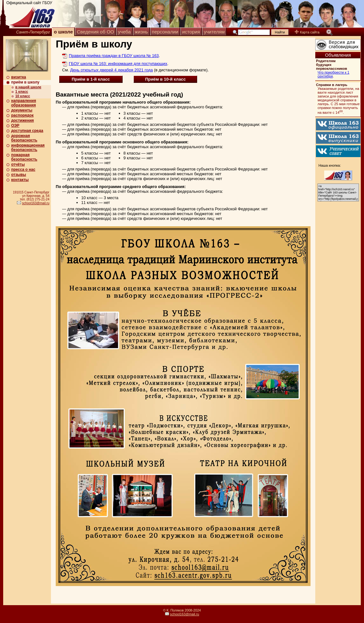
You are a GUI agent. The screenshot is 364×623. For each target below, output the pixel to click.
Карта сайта (307, 32)
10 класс (23, 96)
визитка (19, 77)
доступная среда (27, 131)
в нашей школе (28, 87)
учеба (125, 32)
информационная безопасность (28, 148)
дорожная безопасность (24, 138)
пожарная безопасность (24, 157)
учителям (214, 32)
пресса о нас (23, 170)
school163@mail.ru (36, 203)
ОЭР (15, 126)
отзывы (19, 175)
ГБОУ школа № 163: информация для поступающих (118, 64)
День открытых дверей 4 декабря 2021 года (111, 70)
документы (22, 110)
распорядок (22, 115)
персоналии (165, 32)
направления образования (24, 103)
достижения (22, 120)
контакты (20, 180)
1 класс (22, 91)
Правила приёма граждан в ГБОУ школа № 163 (114, 56)
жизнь (141, 32)
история (191, 32)
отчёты (18, 164)
